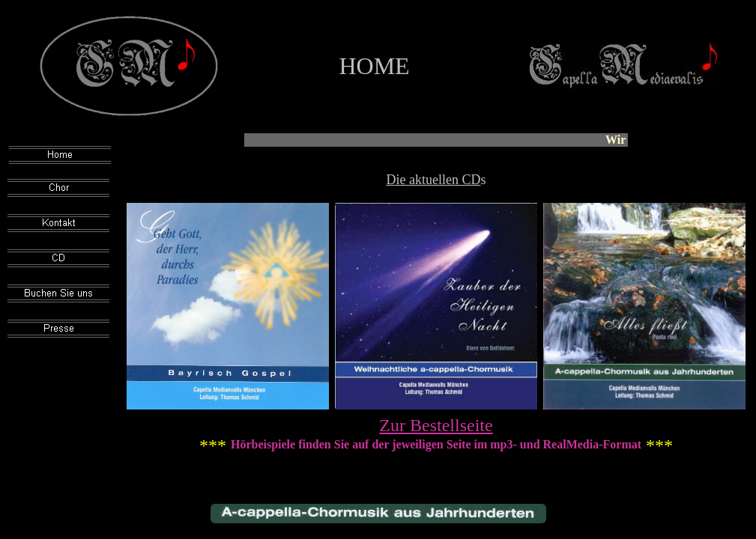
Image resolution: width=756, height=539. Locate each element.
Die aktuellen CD (434, 180)
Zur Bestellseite (436, 425)
